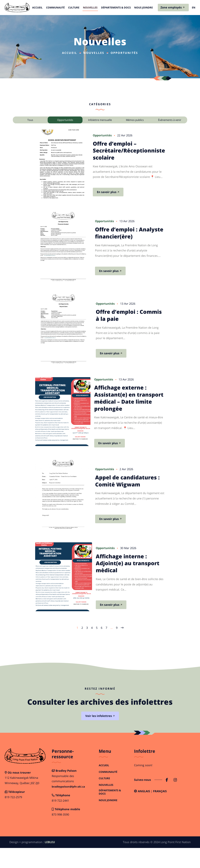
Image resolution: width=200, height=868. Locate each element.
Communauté (57, 8)
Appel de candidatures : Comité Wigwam (134, 494)
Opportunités (65, 120)
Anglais (144, 811)
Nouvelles (90, 8)
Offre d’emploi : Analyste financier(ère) (125, 235)
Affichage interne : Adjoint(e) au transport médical (129, 582)
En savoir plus (118, 193)
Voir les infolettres (99, 736)
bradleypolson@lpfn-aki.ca (68, 807)
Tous (30, 120)
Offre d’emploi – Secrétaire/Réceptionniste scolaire (140, 152)
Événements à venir (170, 120)
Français (160, 811)
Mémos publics (135, 120)
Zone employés (171, 8)
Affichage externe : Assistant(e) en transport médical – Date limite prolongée (134, 407)
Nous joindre (141, 8)
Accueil (40, 8)
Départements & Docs (114, 8)
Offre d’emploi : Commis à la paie (127, 323)
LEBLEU (50, 862)
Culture (74, 8)
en (194, 8)
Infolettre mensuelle (100, 120)
